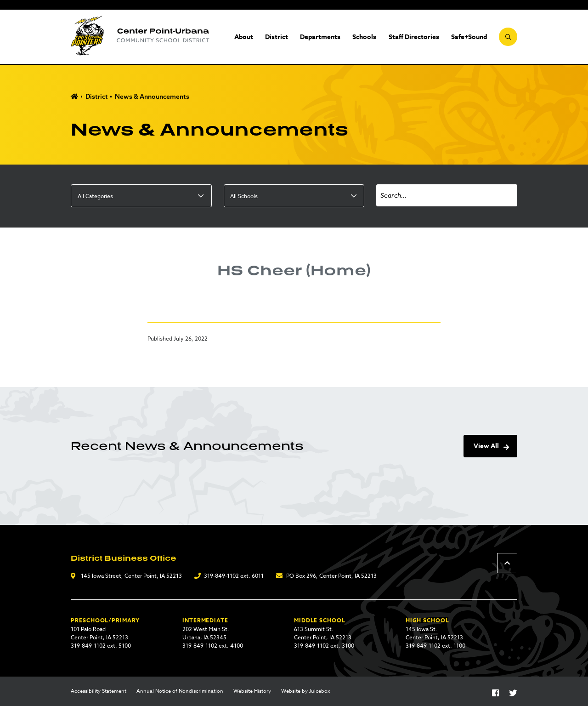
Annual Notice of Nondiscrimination (180, 691)
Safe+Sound (469, 37)
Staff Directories (414, 37)
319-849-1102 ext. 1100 (435, 646)
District (277, 37)
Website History (252, 691)
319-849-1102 (221, 576)
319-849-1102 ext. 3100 (324, 646)
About (244, 37)
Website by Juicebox (306, 691)
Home (74, 97)
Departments (320, 37)
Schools (364, 37)
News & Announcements (152, 97)
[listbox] (141, 196)
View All (486, 446)
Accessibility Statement (99, 691)
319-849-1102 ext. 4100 (213, 646)
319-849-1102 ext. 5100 (101, 646)
